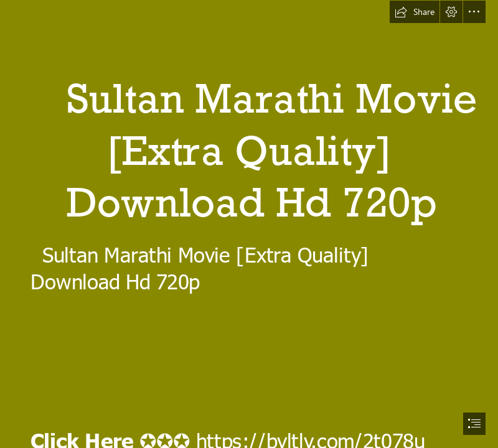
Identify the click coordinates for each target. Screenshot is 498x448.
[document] (249, 224)
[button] (415, 12)
